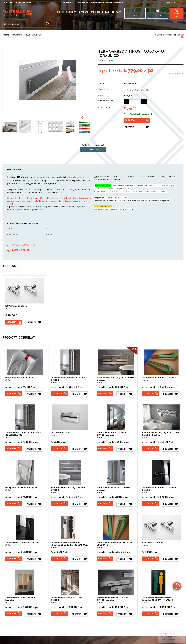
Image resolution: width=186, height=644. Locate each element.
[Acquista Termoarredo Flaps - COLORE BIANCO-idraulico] (105, 449)
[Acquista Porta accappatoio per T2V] (14, 394)
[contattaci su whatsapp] (177, 586)
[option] (10, 127)
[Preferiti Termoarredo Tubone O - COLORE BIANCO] (170, 504)
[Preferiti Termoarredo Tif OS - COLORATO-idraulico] (137, 127)
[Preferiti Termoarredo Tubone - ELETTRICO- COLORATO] (125, 559)
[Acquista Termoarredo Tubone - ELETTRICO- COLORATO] (105, 559)
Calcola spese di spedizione (168, 35)
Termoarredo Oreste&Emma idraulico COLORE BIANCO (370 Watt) (70, 543)
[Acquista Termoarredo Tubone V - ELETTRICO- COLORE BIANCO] (14, 449)
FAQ (107, 12)
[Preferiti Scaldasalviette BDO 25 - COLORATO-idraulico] (125, 394)
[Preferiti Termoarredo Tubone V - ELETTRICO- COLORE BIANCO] (34, 449)
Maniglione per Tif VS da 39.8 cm (22, 487)
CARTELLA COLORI (21, 250)
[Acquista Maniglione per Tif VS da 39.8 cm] (14, 504)
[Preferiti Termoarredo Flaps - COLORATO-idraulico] (34, 614)
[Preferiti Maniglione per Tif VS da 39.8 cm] (34, 504)
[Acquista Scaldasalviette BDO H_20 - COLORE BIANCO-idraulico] (150, 449)
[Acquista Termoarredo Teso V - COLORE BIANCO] (59, 614)
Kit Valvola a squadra (16, 306)
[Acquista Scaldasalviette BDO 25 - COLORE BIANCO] (59, 504)
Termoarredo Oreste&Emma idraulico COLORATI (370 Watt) (158, 598)
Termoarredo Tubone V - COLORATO (24, 542)
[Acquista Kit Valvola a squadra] (14, 322)
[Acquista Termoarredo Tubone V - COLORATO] (14, 559)
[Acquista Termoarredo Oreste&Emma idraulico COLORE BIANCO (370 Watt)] (59, 559)
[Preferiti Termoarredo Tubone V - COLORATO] (34, 559)
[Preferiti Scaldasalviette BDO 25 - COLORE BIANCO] (79, 504)
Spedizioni (97, 12)
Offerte (84, 12)
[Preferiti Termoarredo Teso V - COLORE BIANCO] (79, 614)
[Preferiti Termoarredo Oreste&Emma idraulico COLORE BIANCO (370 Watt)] (79, 559)
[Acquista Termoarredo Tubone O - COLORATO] (150, 394)
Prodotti (71, 12)
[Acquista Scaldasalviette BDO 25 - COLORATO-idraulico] (105, 394)
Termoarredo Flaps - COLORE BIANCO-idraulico (112, 434)
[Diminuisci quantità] (127, 102)
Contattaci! (93, 149)
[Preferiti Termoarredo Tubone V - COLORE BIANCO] (79, 394)
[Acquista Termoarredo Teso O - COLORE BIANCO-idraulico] (105, 614)
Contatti (117, 12)
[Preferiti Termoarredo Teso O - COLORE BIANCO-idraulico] (125, 614)
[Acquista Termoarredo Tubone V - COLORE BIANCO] (59, 394)
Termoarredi (16, 35)
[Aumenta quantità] (144, 102)
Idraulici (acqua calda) (33, 35)
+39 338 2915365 (85, 3)
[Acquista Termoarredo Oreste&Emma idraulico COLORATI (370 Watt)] (150, 614)
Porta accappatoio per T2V (19, 377)
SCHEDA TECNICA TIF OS (24, 245)
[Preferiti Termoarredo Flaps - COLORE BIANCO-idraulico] (125, 449)
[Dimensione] (143, 90)
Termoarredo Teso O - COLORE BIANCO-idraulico (112, 598)
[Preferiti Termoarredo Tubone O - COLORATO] (170, 394)
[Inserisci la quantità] (135, 102)
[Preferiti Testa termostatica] (79, 449)
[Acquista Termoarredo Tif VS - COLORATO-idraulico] (105, 504)
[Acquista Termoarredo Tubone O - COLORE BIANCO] (150, 504)
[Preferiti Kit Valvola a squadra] (34, 322)
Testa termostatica (61, 432)
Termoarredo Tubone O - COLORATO (161, 377)
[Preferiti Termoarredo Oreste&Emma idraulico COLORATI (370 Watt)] (170, 614)
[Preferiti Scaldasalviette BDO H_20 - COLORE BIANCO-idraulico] (170, 449)
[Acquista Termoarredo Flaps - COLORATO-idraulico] (14, 614)
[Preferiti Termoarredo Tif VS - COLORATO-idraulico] (125, 504)
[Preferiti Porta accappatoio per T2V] (34, 394)
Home (60, 12)
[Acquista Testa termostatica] (59, 449)
